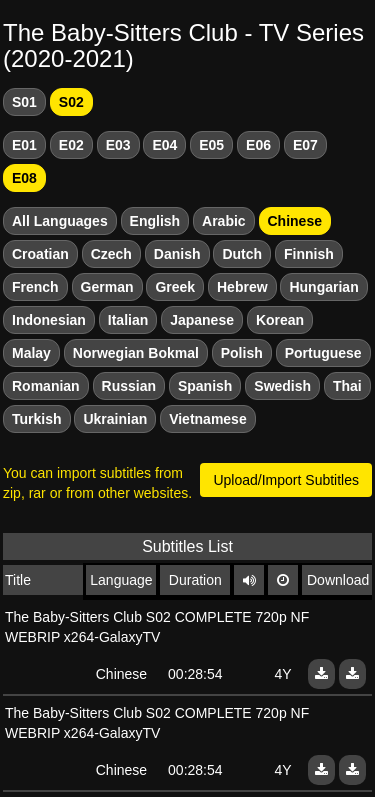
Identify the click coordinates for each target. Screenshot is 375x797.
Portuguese (323, 353)
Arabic (224, 221)
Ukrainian (115, 419)
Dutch (242, 254)
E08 (24, 178)
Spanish (205, 386)
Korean (280, 320)
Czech (111, 254)
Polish (242, 353)
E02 (71, 145)
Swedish (282, 386)
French (35, 287)
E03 (118, 145)
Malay (31, 353)
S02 (71, 102)
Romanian (46, 386)
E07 (305, 145)
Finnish (309, 254)
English (155, 221)
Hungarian (323, 287)
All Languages (60, 221)
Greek (175, 287)
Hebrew (242, 287)
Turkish (37, 419)
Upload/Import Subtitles (286, 480)
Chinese (295, 221)
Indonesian (49, 320)
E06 (258, 145)
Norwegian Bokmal (136, 353)
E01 (24, 145)
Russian (129, 386)
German (107, 287)
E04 (164, 145)
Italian (128, 320)
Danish (177, 254)
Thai (347, 386)
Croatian (40, 254)
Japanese (202, 320)
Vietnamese (208, 419)
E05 (211, 145)
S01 (24, 102)
